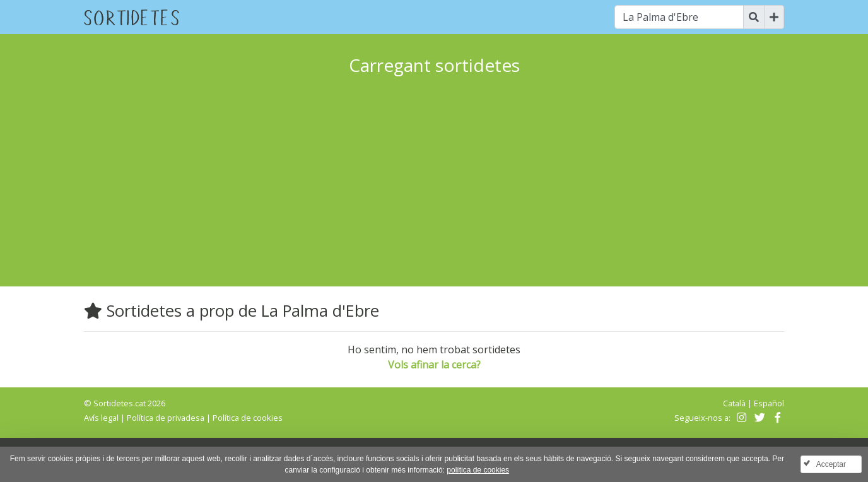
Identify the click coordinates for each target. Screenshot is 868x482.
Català (734, 403)
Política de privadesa (166, 418)
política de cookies (478, 470)
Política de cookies (248, 418)
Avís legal (101, 418)
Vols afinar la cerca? (434, 365)
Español (769, 403)
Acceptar (831, 464)
